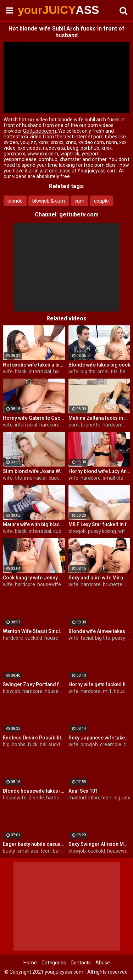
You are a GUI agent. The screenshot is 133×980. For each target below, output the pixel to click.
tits (18, 478)
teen (106, 798)
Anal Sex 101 (83, 791)
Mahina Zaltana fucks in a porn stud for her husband (99, 418)
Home (30, 963)
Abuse (103, 963)
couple (101, 201)
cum (79, 201)
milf (107, 691)
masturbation (84, 798)
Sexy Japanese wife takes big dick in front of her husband (99, 738)
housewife (49, 584)
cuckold (57, 478)
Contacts (81, 963)
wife (8, 371)
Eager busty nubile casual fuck (34, 844)
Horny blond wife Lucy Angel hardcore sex (99, 471)
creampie (111, 744)
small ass (28, 851)
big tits (88, 371)
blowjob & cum (49, 201)
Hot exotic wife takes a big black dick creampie (34, 365)
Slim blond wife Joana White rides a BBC (34, 471)
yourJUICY (35, 10)
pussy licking (102, 531)
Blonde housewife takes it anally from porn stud (34, 791)
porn (74, 425)
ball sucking (53, 744)
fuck (33, 744)
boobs (19, 744)
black (21, 371)
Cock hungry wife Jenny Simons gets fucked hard (34, 578)
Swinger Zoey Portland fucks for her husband (34, 684)
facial (87, 638)
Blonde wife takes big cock (99, 365)
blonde (15, 201)
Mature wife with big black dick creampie (34, 524)
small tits (108, 371)
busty (9, 851)
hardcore (49, 425)
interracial (40, 371)
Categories (54, 963)
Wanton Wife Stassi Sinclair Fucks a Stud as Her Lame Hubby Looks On (34, 631)
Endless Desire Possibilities (34, 738)
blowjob (77, 531)
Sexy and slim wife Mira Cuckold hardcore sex (99, 578)
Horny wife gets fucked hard (99, 684)
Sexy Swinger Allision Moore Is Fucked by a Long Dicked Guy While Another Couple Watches (99, 844)
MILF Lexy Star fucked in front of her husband (99, 524)
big (6, 744)
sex (126, 798)
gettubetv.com (79, 214)
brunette (91, 425)
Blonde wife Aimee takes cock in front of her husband (99, 631)
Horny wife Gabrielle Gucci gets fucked (34, 418)
